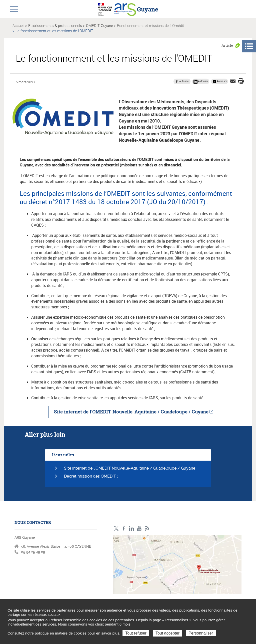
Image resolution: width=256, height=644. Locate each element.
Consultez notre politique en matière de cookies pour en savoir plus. (64, 633)
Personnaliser (201, 633)
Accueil (18, 25)
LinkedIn (132, 529)
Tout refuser (136, 633)
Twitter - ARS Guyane (116, 529)
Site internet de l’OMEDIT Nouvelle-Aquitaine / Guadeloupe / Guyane (131, 412)
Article (227, 45)
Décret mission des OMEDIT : (91, 476)
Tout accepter (167, 633)
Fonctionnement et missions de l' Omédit (150, 25)
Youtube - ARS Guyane (139, 529)
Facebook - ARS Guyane (124, 529)
